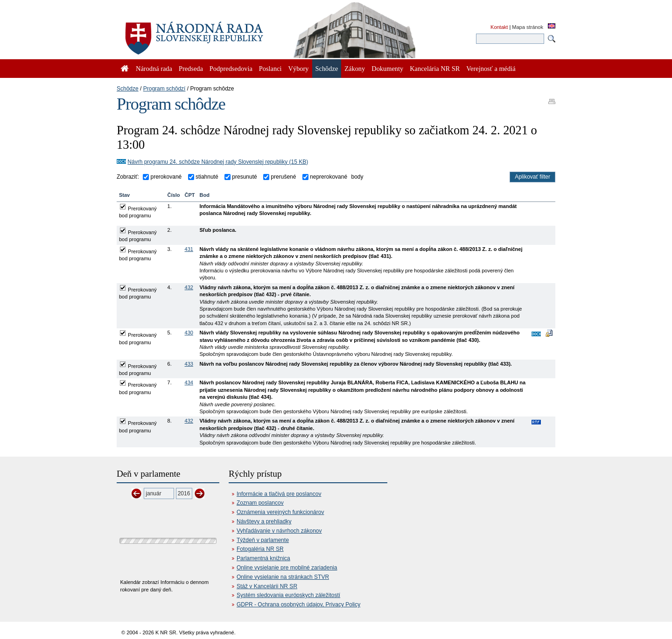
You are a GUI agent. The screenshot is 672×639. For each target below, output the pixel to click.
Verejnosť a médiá (491, 69)
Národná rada (154, 69)
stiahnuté (206, 177)
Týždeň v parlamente (263, 540)
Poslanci (270, 69)
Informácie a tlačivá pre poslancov (279, 494)
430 (189, 333)
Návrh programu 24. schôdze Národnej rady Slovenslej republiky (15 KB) (218, 162)
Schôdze (128, 89)
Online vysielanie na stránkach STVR (283, 577)
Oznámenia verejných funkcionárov (280, 512)
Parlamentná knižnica (263, 558)
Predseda (191, 69)
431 (189, 249)
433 (189, 364)
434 (189, 382)
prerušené (283, 177)
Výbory (299, 69)
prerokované (165, 177)
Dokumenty (387, 69)
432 (189, 287)
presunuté (244, 177)
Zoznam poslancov (260, 503)
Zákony (355, 69)
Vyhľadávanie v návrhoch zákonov (279, 531)
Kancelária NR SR (435, 69)
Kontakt (499, 27)
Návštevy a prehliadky (264, 521)
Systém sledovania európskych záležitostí (288, 595)
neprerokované (328, 177)
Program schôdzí (164, 89)
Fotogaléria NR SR (260, 549)
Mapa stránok (528, 27)
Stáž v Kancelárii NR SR (267, 586)
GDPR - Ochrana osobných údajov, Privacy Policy (298, 604)
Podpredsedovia (231, 69)
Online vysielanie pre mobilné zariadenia (287, 568)
